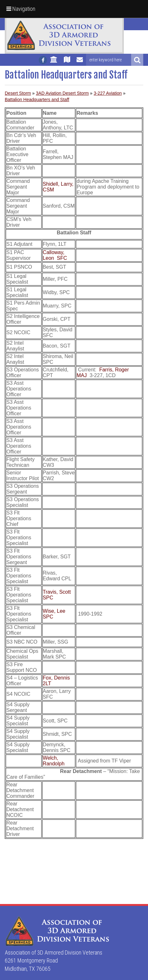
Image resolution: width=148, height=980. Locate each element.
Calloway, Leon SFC (55, 255)
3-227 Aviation (108, 93)
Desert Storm (18, 93)
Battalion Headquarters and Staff (37, 100)
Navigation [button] (21, 9)
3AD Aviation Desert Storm (62, 93)
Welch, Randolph (54, 761)
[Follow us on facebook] (43, 60)
